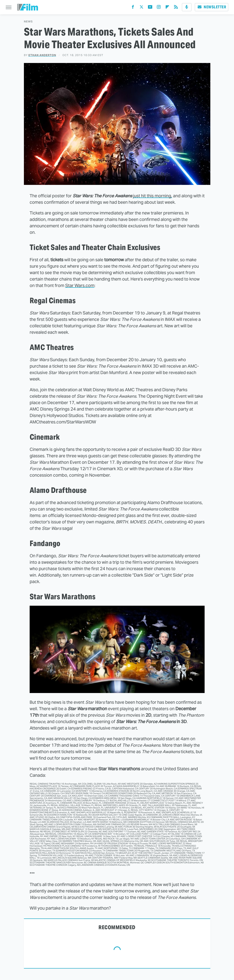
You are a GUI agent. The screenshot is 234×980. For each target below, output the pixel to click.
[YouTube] (150, 8)
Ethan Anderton (42, 55)
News (28, 22)
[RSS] (176, 8)
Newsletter (212, 7)
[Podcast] (187, 7)
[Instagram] (159, 8)
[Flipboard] (167, 8)
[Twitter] (141, 8)
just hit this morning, (153, 196)
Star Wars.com (80, 285)
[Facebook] (133, 8)
